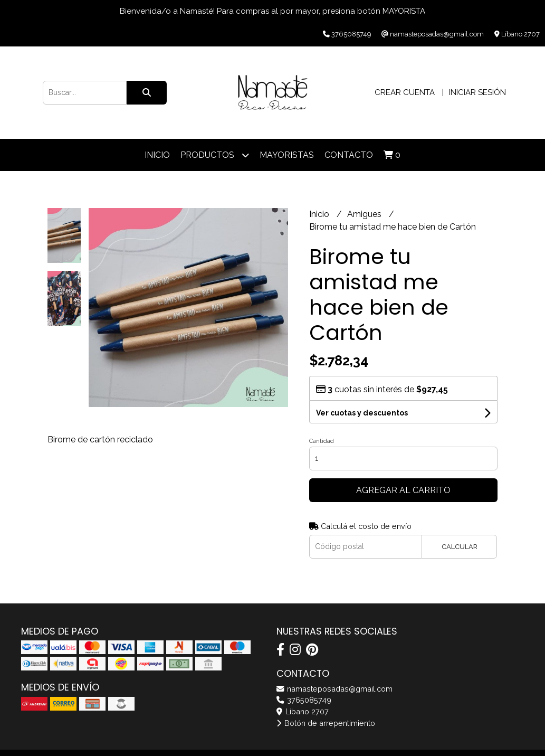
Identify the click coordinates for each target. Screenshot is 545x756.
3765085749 (304, 700)
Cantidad (322, 441)
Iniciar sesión (477, 92)
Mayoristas (287, 155)
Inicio (157, 155)
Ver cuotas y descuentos (362, 413)
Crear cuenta (405, 92)
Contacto (349, 155)
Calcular (460, 547)
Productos (215, 155)
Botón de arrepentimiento (326, 723)
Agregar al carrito (403, 490)
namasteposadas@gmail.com (334, 689)
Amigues (365, 214)
